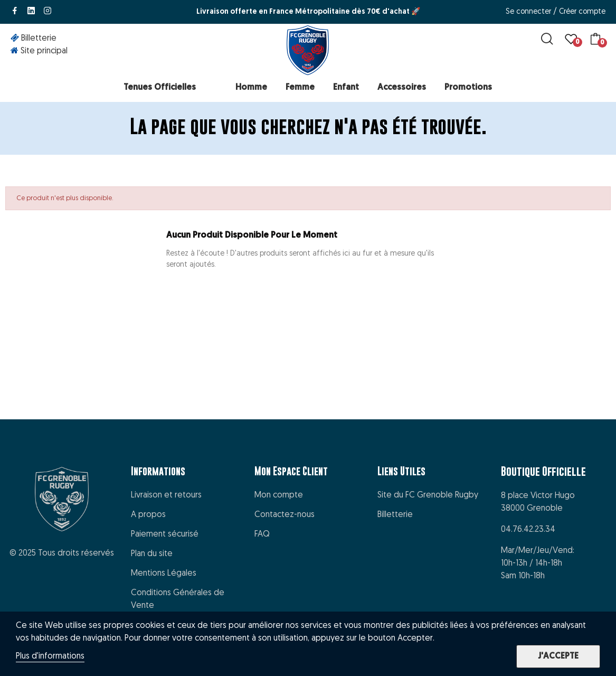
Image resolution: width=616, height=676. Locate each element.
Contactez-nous (285, 515)
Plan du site (152, 554)
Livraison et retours (166, 495)
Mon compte (279, 495)
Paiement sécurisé (165, 534)
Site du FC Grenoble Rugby (428, 495)
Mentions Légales (164, 574)
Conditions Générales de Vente (178, 599)
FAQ (262, 534)
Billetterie (395, 515)
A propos (148, 515)
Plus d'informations (50, 656)
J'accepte (558, 656)
